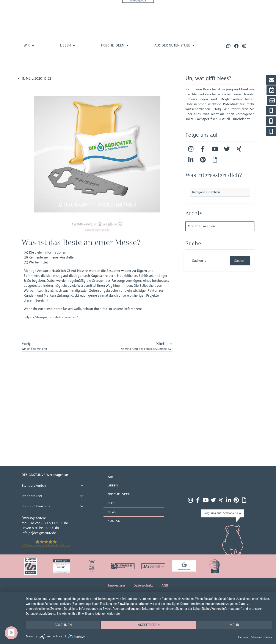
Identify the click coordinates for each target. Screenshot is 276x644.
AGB (165, 585)
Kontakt (115, 521)
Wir (111, 477)
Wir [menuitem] (29, 45)
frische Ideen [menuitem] (115, 45)
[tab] (56, 485)
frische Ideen (119, 494)
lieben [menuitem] (67, 45)
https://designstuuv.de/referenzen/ (51, 317)
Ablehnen (63, 625)
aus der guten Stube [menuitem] (174, 45)
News (112, 512)
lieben (113, 485)
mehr (235, 625)
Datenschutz (143, 585)
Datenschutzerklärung (261, 637)
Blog (112, 503)
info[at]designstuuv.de (39, 533)
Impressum (116, 585)
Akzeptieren (149, 625)
